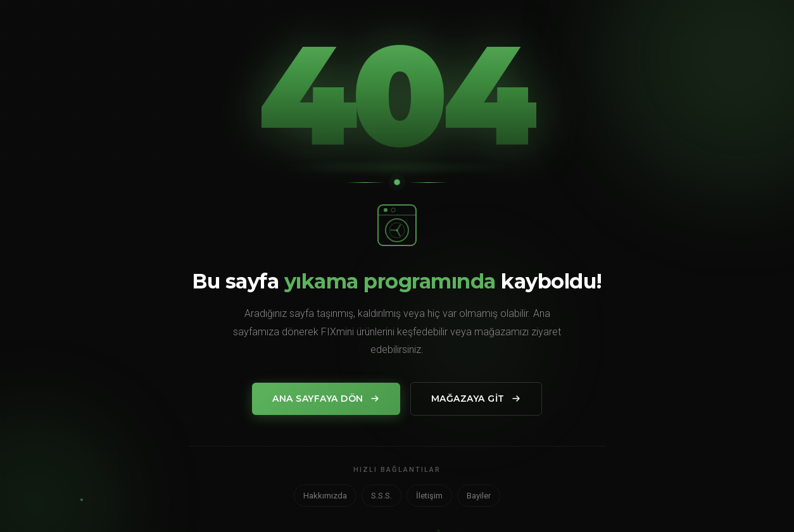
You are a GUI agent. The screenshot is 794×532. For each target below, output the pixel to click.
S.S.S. (381, 496)
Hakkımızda (325, 496)
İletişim (429, 496)
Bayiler (479, 496)
